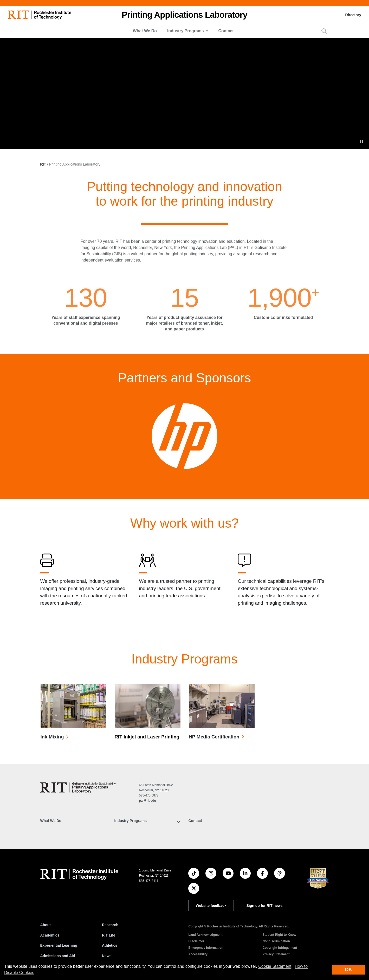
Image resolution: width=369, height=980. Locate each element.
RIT (43, 164)
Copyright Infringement (280, 948)
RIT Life (109, 935)
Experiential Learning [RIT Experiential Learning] (59, 945)
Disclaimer (196, 941)
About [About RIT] (46, 925)
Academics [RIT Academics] (50, 935)
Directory (353, 15)
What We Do (145, 31)
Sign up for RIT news (265, 906)
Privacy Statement (276, 954)
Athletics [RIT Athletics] (110, 945)
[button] (324, 31)
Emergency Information (206, 948)
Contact (226, 31)
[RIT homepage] (40, 15)
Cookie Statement (275, 966)
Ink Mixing (52, 737)
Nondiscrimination (276, 941)
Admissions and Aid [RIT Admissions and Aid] (58, 956)
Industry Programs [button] (186, 31)
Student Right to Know (279, 935)
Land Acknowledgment (205, 935)
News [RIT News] (107, 956)
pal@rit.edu (147, 801)
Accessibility (198, 954)
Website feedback (211, 906)
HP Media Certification (214, 737)
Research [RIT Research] (110, 925)
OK (348, 969)
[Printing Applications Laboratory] (78, 788)
